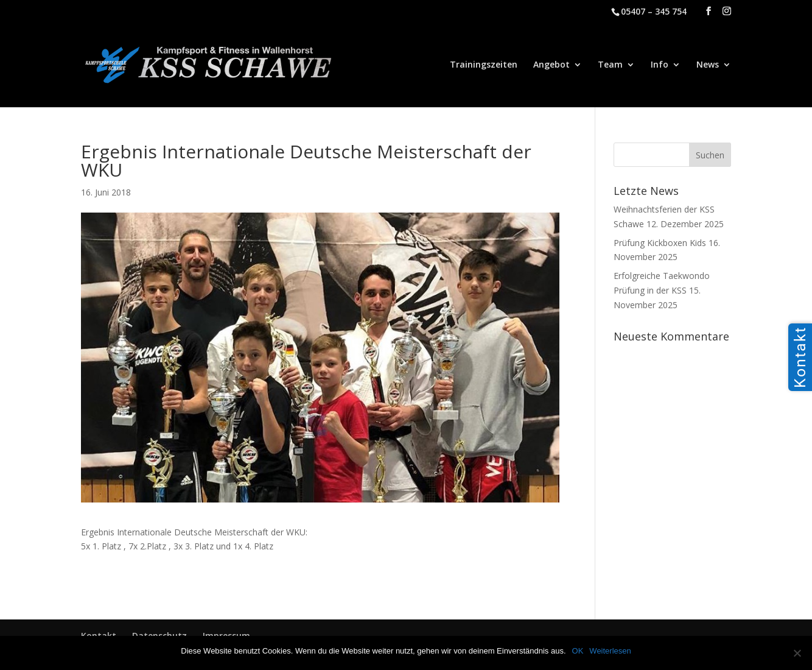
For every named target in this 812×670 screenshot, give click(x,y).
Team (610, 65)
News (708, 65)
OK (578, 651)
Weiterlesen (610, 651)
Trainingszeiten (484, 65)
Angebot (551, 65)
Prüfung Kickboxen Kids (660, 243)
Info (660, 65)
